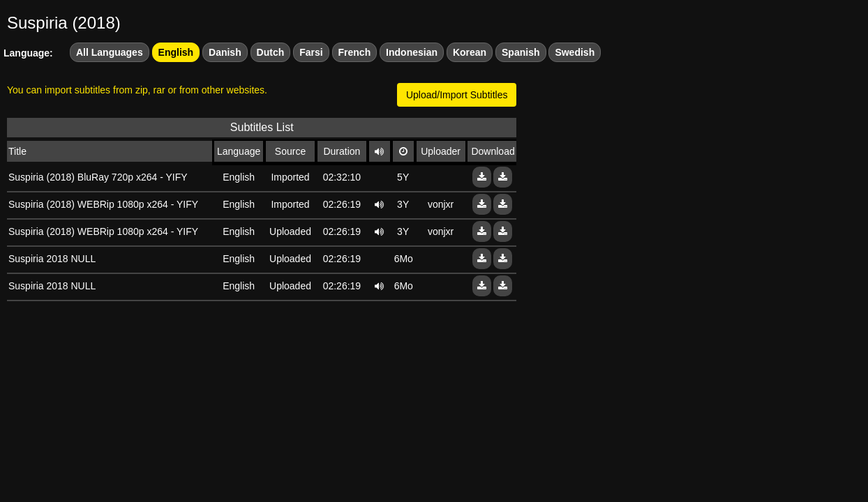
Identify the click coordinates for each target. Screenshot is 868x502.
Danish (225, 52)
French (355, 52)
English (176, 52)
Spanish (521, 52)
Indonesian (412, 52)
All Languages (110, 52)
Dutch (271, 52)
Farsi (311, 52)
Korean (470, 52)
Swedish (575, 52)
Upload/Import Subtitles (457, 95)
